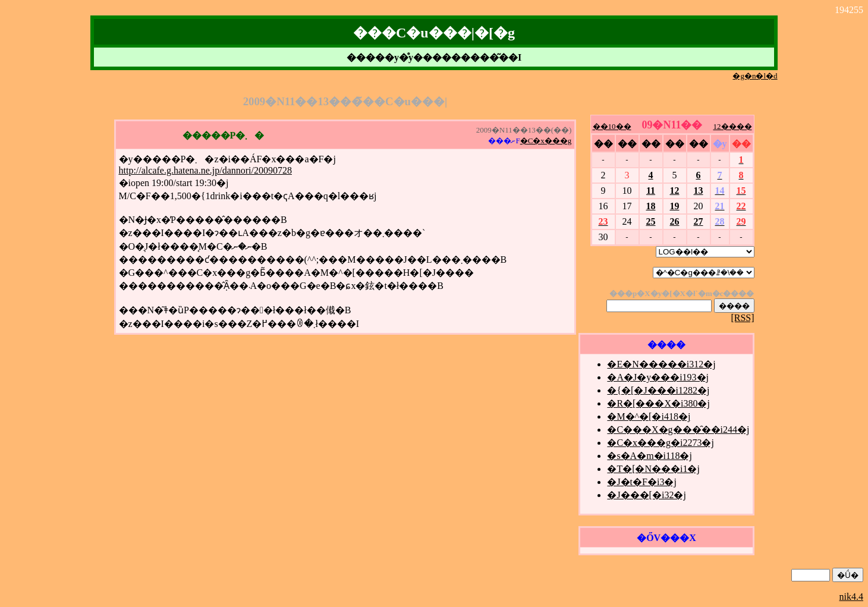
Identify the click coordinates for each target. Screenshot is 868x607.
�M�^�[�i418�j (649, 416)
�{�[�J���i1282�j (658, 390)
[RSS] (742, 318)
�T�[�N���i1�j (653, 469)
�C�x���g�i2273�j (661, 443)
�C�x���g (546, 141)
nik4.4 (851, 597)
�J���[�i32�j (646, 495)
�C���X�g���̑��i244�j (678, 430)
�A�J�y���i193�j (658, 377)
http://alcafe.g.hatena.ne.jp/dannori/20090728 (205, 170)
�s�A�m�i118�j (650, 456)
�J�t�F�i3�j (641, 482)
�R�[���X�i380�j (658, 403)
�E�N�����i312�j (661, 364)
